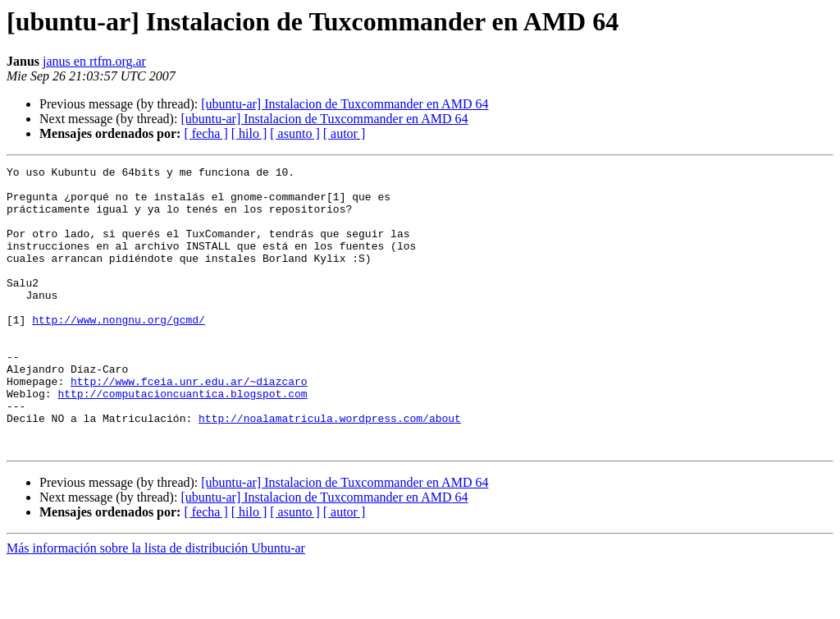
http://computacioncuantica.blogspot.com (182, 440)
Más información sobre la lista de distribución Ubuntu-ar (156, 605)
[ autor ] (345, 133)
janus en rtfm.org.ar (94, 61)
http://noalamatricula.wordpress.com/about (330, 470)
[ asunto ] (294, 133)
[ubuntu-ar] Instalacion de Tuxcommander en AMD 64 (345, 104)
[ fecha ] (205, 133)
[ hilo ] (249, 133)
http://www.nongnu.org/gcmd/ (119, 351)
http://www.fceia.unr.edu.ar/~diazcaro (189, 425)
